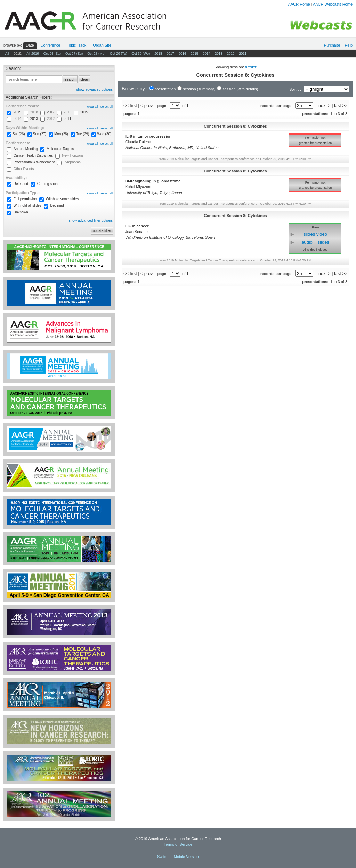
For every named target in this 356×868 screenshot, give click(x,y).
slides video (315, 234)
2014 (207, 53)
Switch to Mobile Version (178, 857)
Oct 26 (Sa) (52, 53)
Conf (51, 45)
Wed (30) (104, 134)
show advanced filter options (91, 221)
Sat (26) (19, 134)
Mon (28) (61, 134)
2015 (194, 53)
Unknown (21, 212)
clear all (93, 107)
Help (349, 45)
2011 (243, 53)
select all (107, 107)
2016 (183, 53)
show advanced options (94, 90)
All (7, 53)
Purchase (332, 45)
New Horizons (73, 156)
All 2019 (33, 53)
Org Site (102, 45)
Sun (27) (40, 134)
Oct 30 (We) (141, 53)
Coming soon (47, 184)
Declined (57, 206)
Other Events (24, 169)
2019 (17, 112)
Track (77, 45)
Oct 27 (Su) (74, 53)
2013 (219, 53)
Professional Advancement (34, 162)
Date (30, 45)
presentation (165, 89)
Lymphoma (72, 162)
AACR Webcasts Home (333, 4)
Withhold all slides (27, 206)
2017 (170, 53)
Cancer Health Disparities (33, 156)
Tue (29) (83, 134)
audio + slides (315, 242)
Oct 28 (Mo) (96, 53)
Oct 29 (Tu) (119, 53)
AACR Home (299, 4)
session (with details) (240, 89)
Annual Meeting (26, 149)
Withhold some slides (62, 199)
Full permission (25, 199)
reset (251, 67)
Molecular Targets (60, 149)
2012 (230, 53)
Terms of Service (178, 844)
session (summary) (199, 89)
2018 (158, 53)
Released (21, 184)
